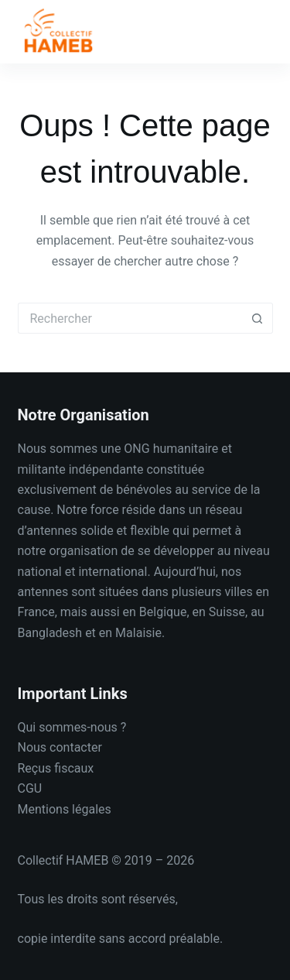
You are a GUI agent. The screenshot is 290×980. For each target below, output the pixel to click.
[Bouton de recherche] (258, 318)
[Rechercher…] (130, 318)
